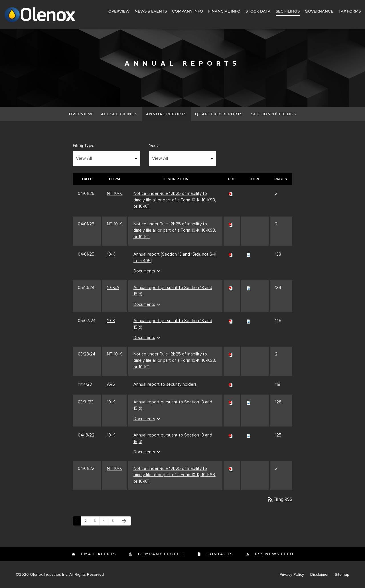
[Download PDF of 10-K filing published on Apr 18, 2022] (231, 435)
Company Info (187, 11)
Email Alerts (98, 554)
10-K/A (113, 288)
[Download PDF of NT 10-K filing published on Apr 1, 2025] (231, 224)
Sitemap (342, 575)
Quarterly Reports (219, 114)
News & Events (151, 11)
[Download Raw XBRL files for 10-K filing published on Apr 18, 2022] (249, 435)
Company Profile (161, 554)
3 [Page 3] (97, 522)
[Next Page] (124, 521)
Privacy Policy (292, 575)
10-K (111, 254)
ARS (111, 384)
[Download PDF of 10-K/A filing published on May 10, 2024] (231, 288)
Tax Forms (350, 11)
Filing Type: (84, 146)
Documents (148, 271)
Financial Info (224, 11)
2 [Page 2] (87, 522)
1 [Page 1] (79, 522)
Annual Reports (166, 114)
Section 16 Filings (274, 114)
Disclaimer (319, 575)
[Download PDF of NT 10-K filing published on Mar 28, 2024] (231, 354)
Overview (119, 11)
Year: (153, 146)
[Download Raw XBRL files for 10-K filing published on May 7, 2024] (249, 321)
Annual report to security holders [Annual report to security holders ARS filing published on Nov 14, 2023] (165, 384)
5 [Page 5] (114, 522)
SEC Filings (288, 11)
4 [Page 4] (106, 522)
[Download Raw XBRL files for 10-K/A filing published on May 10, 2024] (249, 288)
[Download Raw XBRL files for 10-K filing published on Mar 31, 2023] (249, 402)
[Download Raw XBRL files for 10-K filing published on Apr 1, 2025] (249, 254)
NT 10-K (114, 193)
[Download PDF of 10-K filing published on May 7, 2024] (231, 321)
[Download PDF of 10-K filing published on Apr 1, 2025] (231, 254)
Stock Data (258, 11)
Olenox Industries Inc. (49, 574)
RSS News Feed (273, 554)
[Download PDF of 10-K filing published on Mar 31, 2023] (231, 402)
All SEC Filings (119, 114)
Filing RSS (280, 499)
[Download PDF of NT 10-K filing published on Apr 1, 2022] (231, 468)
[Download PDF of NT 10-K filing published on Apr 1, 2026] (231, 193)
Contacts (219, 554)
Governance (319, 11)
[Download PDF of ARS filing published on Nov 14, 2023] (231, 384)
